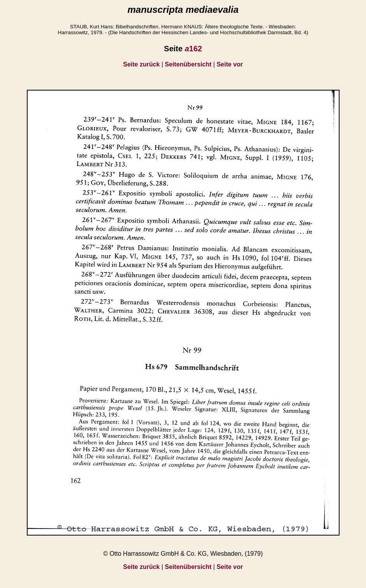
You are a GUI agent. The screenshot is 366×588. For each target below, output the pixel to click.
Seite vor (230, 64)
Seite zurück (142, 64)
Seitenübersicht (188, 64)
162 (194, 49)
